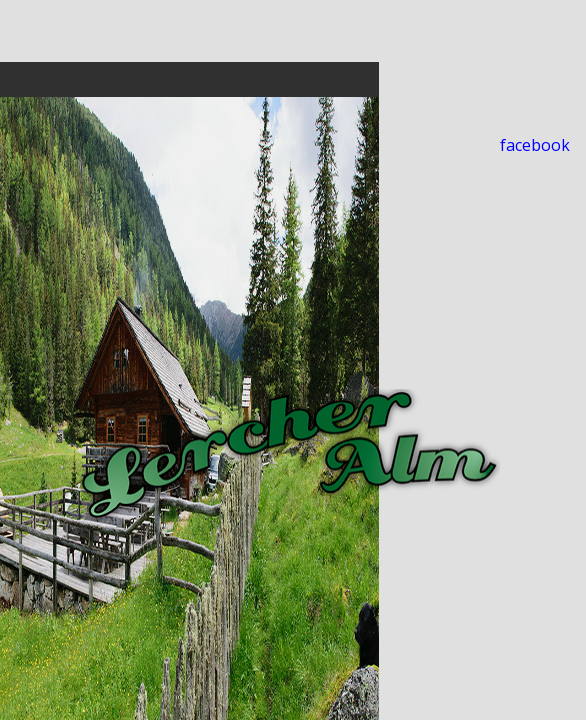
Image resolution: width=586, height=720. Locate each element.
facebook (535, 145)
